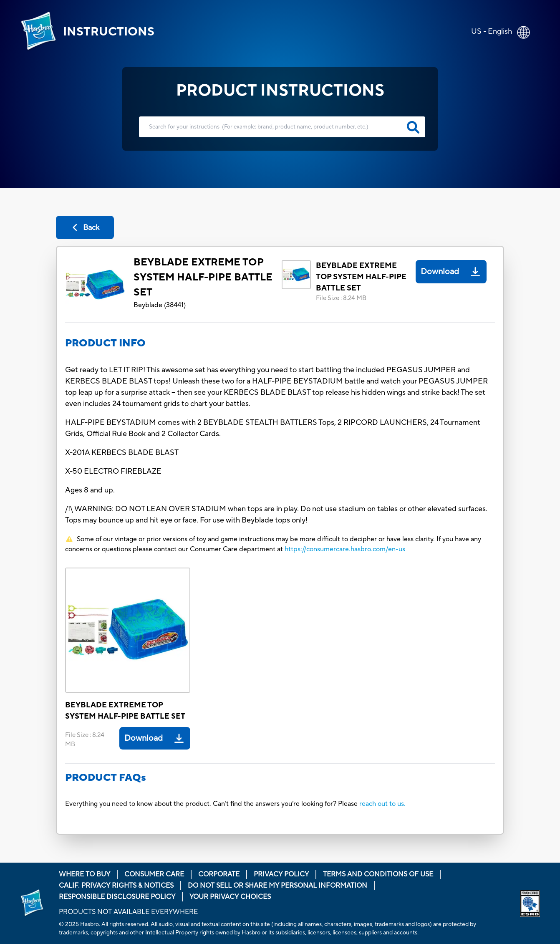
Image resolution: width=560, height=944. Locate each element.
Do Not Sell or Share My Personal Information (277, 886)
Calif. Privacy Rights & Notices (116, 886)
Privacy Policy (281, 874)
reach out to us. (382, 804)
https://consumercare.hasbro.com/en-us (345, 549)
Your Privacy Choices (230, 897)
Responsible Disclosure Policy (117, 897)
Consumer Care (154, 874)
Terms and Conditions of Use (378, 874)
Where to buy (85, 874)
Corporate (219, 874)
